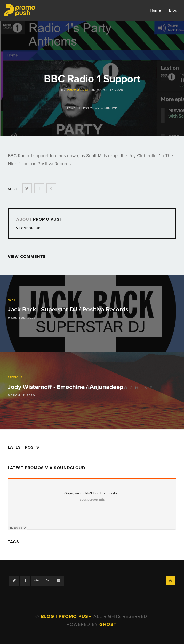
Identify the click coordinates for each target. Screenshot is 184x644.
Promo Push (78, 90)
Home (155, 10)
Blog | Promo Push (67, 616)
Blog (173, 10)
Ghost (108, 624)
